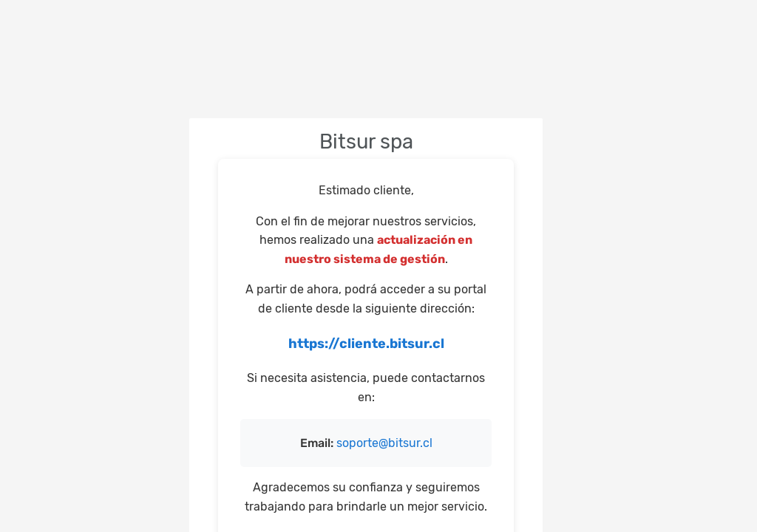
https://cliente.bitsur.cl (366, 344)
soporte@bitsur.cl (384, 443)
